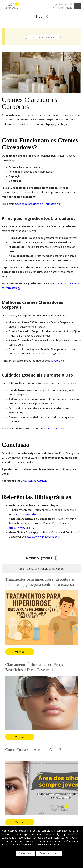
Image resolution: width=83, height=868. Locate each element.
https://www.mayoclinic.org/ (43, 537)
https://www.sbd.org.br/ (28, 514)
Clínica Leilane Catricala (33, 481)
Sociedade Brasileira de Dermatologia (37, 204)
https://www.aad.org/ (21, 528)
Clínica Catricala (55, 428)
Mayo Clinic (57, 361)
